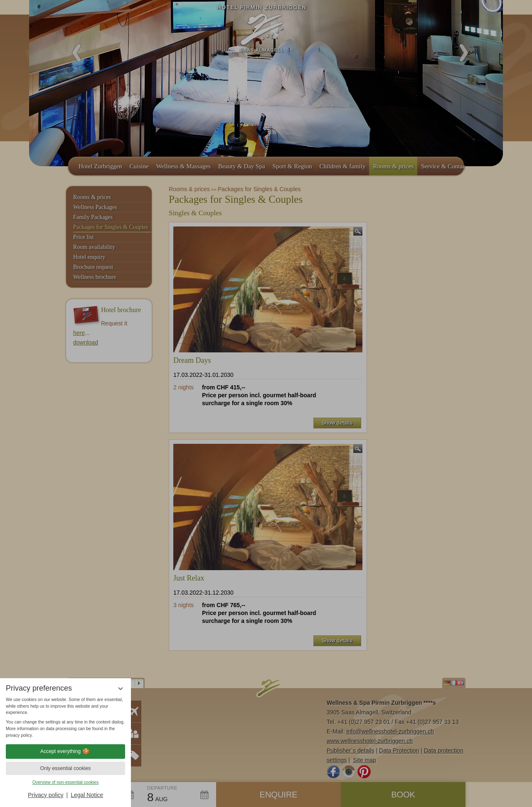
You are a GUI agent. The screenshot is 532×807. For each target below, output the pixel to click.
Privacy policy (46, 795)
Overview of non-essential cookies (65, 782)
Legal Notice (87, 795)
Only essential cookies (66, 768)
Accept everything (65, 751)
